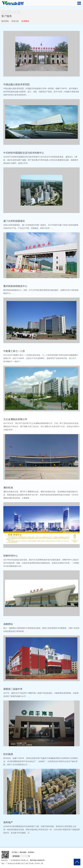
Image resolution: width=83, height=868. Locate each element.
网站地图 (23, 852)
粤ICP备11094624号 (37, 860)
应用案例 (25, 21)
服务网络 (5, 21)
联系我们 (31, 852)
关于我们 (15, 852)
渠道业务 (15, 21)
